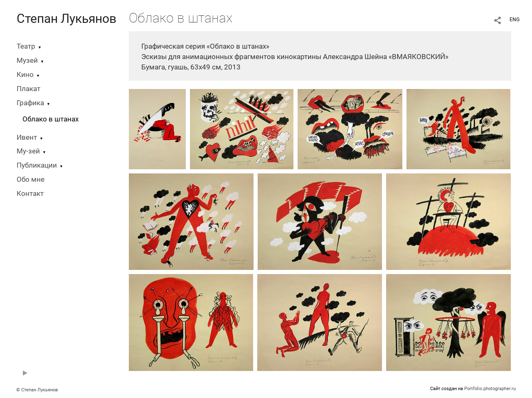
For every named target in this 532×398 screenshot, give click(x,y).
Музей (27, 61)
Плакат (28, 89)
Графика (30, 103)
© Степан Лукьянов (37, 390)
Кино (25, 75)
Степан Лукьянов (66, 19)
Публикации (37, 165)
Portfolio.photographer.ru (490, 389)
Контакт (30, 194)
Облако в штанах (50, 119)
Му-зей (28, 151)
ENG (515, 20)
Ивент (27, 137)
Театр (26, 46)
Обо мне (31, 179)
